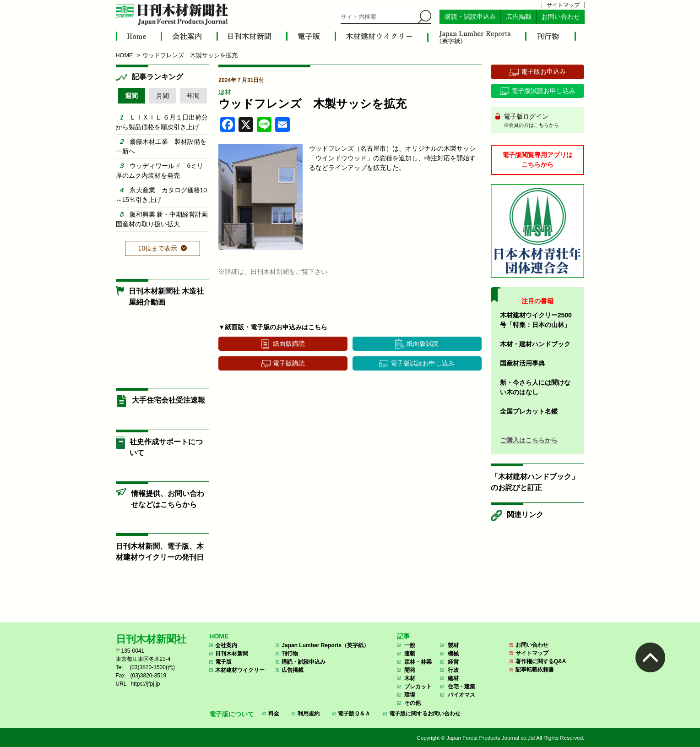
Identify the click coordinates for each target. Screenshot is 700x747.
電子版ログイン (541, 121)
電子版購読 (289, 363)
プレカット (418, 687)
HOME (219, 636)
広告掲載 (519, 17)
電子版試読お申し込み (423, 363)
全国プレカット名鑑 (529, 411)
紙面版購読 (289, 344)
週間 (131, 96)
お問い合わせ (561, 17)
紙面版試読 (423, 344)
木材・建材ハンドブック (535, 344)
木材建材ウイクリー (240, 670)
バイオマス (461, 695)
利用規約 (309, 714)
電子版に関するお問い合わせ (425, 714)
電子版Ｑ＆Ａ (354, 714)
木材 (410, 678)
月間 (163, 96)
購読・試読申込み (470, 17)
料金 (274, 714)
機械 (453, 654)
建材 (225, 92)
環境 (410, 695)
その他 (412, 703)
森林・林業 (418, 662)
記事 (403, 636)
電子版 (223, 662)
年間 (193, 96)
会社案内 (226, 645)
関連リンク (525, 515)
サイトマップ (563, 5)
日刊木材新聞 (232, 654)
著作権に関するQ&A (541, 661)
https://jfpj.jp (145, 684)
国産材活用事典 (522, 363)
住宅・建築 (461, 687)
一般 (410, 645)
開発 (410, 670)
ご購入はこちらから (529, 440)
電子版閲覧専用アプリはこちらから (537, 160)
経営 (453, 662)
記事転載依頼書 (535, 670)
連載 (410, 654)
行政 (453, 670)
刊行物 (290, 654)
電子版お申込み (543, 71)
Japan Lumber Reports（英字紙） (325, 645)
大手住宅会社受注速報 (168, 400)
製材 (453, 645)
